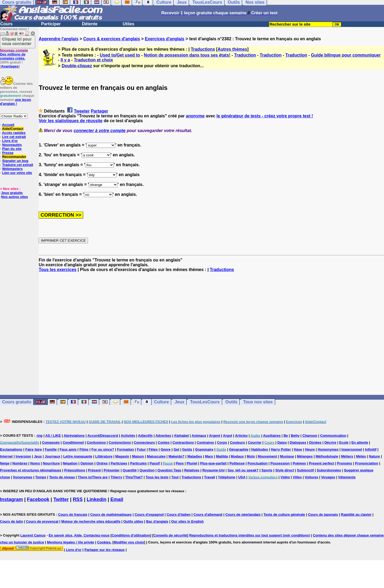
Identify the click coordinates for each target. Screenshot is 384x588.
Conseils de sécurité (170, 535)
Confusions (96, 442)
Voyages (328, 477)
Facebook (38, 499)
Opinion (87, 463)
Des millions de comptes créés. (14, 54)
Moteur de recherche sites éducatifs (91, 521)
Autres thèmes (232, 49)
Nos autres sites (14, 197)
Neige (5, 463)
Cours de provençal (42, 521)
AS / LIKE (53, 436)
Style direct (285, 470)
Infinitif (371, 449)
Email (117, 499)
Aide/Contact (13, 129)
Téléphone (227, 477)
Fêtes (153, 449)
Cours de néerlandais (243, 514)
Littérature (104, 456)
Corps (222, 442)
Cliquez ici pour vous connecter (17, 41)
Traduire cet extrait (18, 165)
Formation (126, 449)
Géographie (239, 449)
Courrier (255, 442)
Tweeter (82, 111)
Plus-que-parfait (213, 463)
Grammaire (204, 449)
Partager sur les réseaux (104, 550)
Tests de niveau (62, 477)
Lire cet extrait (14, 137)
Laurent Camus (33, 535)
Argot (228, 436)
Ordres (102, 463)
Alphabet (182, 436)
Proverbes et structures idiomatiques (31, 470)
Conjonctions (120, 442)
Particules (138, 463)
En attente (360, 442)
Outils (231, 402)
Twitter (61, 499)
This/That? (134, 477)
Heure (310, 449)
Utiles (129, 24)
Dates (282, 442)
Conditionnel (73, 442)
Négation (70, 463)
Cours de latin (12, 521)
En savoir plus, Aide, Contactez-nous (79, 535)
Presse (8, 153)
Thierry (116, 477)
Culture (161, 402)
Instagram (11, 499)
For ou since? (103, 449)
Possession (280, 463)
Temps (41, 477)
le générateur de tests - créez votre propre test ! (265, 116)
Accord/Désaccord (103, 436)
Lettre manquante (78, 456)
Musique (287, 456)
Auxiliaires (272, 436)
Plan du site (12, 149)
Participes (119, 463)
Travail (209, 477)
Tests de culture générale (284, 514)
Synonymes (23, 477)
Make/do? (177, 456)
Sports (267, 470)
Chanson (310, 436)
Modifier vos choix (129, 542)
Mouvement (267, 456)
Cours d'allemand (208, 514)
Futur (141, 449)
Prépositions (75, 470)
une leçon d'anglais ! (15, 102)
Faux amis (68, 449)
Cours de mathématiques (111, 514)
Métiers (347, 456)
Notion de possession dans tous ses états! (187, 55)
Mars (209, 456)
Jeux (179, 402)
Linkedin (97, 499)
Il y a (65, 60)
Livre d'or (10, 141)
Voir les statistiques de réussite (71, 121)
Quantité (130, 470)
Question (147, 470)
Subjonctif (305, 470)
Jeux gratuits (12, 193)
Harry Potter (281, 449)
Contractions (183, 442)
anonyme (195, 116)
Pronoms (345, 463)
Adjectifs (145, 436)
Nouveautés (12, 145)
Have (298, 449)
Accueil (8, 125)
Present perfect (321, 463)
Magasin (122, 456)
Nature (375, 456)
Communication (333, 436)
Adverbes (163, 436)
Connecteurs (144, 442)
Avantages (10, 66)
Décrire (330, 442)
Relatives (192, 470)
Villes (297, 477)
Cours (6, 24)
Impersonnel (352, 449)
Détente (90, 24)
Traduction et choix (93, 60)
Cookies (104, 542)
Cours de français (73, 514)
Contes (164, 442)
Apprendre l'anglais (59, 39)
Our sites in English (187, 521)
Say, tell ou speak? (243, 470)
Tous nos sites (258, 402)
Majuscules (156, 456)
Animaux (199, 436)
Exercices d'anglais (165, 39)
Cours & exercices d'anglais (112, 39)
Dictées (315, 442)
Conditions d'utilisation (131, 535)
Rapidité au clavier (356, 514)
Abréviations (74, 436)
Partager (100, 111)
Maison (138, 456)
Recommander (14, 157)
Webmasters (12, 169)
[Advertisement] (211, 333)
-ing (39, 436)
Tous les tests (157, 477)
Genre (166, 449)
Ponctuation (257, 463)
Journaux (53, 456)
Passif (155, 463)
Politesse (237, 463)
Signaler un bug (15, 161)
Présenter (112, 470)
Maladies (195, 456)
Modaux (237, 456)
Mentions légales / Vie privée (71, 542)
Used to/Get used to (120, 55)
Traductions (203, 49)
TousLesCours (205, 402)
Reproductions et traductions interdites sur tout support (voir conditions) (249, 535)
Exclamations (11, 449)
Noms (35, 463)
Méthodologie (327, 456)
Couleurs (237, 442)
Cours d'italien (179, 514)
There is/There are (93, 477)
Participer (51, 24)
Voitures (311, 477)
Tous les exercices (57, 270)
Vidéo (285, 477)
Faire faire (34, 449)
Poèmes (299, 463)
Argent (215, 436)
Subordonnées (329, 470)
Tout (175, 477)
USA (242, 477)
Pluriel (192, 463)
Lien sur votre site (17, 173)
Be (286, 436)
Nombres (20, 463)
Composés (51, 442)
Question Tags (169, 470)
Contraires (205, 442)
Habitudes (260, 449)
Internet (6, 456)
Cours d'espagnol (149, 514)
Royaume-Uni (214, 470)
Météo (361, 456)
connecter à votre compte (100, 131)
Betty (295, 436)
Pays (180, 463)
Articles (241, 436)
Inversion (23, 456)
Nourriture (51, 463)
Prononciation (367, 463)
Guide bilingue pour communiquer (346, 55)
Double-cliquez (77, 66)
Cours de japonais (323, 514)
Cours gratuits (17, 402)
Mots (251, 456)
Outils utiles (133, 521)
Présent (94, 470)
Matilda (222, 456)
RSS (78, 499)
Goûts (187, 449)
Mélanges (305, 456)
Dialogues (298, 442)
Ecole (344, 442)
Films (84, 449)
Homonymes (328, 449)
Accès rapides (14, 133)
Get (177, 449)
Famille (51, 449)
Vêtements (347, 477)
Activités (128, 436)
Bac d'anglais (157, 521)
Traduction (245, 55)
